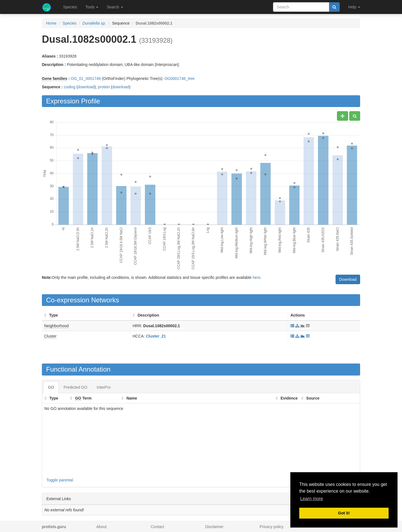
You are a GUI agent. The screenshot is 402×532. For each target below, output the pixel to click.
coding (70, 87)
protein (104, 87)
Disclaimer (214, 527)
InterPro (104, 387)
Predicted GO (76, 387)
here (257, 277)
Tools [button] (92, 7)
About (101, 527)
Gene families (55, 79)
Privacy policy (272, 527)
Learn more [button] (312, 499)
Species (70, 7)
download (86, 87)
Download (348, 279)
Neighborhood (56, 326)
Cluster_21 (156, 336)
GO (51, 387)
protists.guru (54, 527)
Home (51, 23)
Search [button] (115, 7)
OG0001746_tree (180, 79)
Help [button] (354, 7)
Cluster (50, 336)
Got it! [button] (344, 513)
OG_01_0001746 (86, 79)
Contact (157, 527)
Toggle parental (60, 480)
